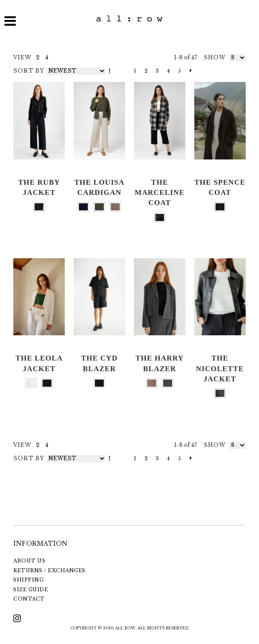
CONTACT (29, 599)
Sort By (29, 71)
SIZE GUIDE (31, 590)
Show (215, 57)
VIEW (22, 57)
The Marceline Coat (160, 193)
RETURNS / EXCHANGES (49, 570)
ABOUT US (29, 561)
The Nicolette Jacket (220, 369)
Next (188, 71)
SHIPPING (28, 580)
